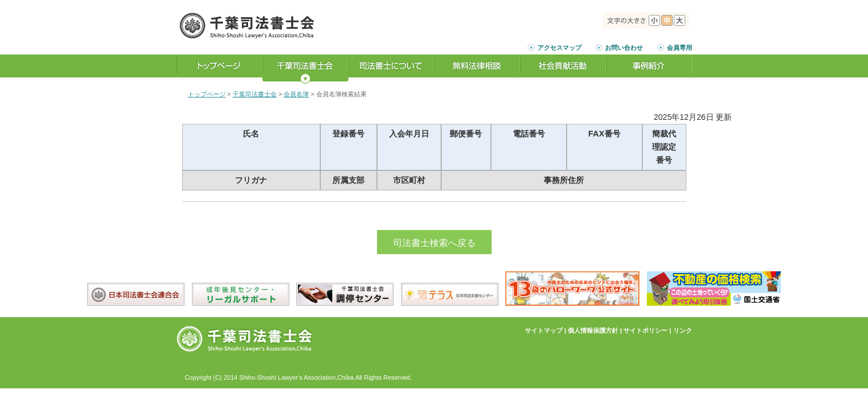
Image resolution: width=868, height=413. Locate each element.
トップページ (207, 94)
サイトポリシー (645, 330)
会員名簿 (296, 94)
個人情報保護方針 (593, 330)
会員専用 (680, 48)
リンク (683, 330)
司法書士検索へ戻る (434, 243)
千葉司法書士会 (255, 94)
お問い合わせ (624, 48)
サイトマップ (544, 330)
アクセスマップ (559, 48)
